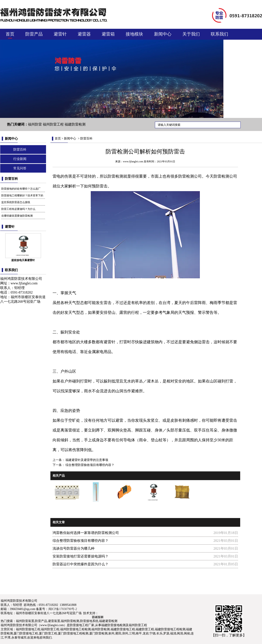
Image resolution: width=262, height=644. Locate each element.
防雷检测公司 (225, 176)
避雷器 (84, 34)
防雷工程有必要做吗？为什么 (18, 209)
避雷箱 (108, 34)
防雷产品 (34, 34)
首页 (10, 34)
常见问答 (20, 168)
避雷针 (60, 34)
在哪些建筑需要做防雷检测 (17, 216)
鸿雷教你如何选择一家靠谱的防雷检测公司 (86, 533)
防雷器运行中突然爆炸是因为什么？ (80, 564)
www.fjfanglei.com (24, 283)
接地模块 (134, 34)
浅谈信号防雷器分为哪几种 (74, 548)
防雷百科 (20, 150)
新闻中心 (163, 34)
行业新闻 (20, 159)
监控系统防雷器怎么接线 (16, 202)
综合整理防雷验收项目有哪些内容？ (90, 465)
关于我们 (191, 34)
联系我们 (219, 34)
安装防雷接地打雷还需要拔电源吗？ (80, 556)
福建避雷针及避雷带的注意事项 (87, 460)
